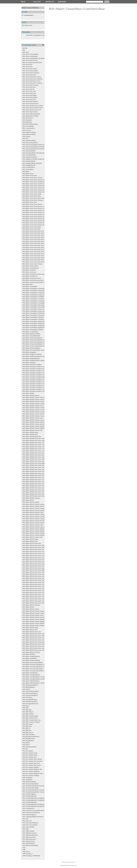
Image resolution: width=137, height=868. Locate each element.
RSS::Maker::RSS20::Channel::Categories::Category (37, 613)
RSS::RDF (25, 708)
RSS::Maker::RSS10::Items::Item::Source (34, 572)
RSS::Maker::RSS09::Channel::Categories (34, 401)
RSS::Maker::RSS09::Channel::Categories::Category (37, 404)
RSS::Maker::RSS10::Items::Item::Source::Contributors (38, 582)
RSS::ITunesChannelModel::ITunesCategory (35, 145)
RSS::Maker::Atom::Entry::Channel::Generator (36, 184)
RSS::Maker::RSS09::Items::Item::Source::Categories (37, 471)
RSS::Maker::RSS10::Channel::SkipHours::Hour (36, 535)
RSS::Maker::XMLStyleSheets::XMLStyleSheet (36, 683)
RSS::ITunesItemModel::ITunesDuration (34, 153)
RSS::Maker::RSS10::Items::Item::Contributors (36, 556)
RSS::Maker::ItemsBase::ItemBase (32, 364)
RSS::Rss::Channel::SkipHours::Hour (33, 773)
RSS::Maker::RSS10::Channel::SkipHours (34, 533)
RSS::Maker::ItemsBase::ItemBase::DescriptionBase (37, 369)
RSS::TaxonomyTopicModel (30, 784)
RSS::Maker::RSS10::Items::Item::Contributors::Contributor (39, 558)
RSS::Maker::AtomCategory (30, 266)
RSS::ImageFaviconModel (30, 157)
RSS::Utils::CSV (27, 821)
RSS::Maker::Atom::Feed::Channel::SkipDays (35, 219)
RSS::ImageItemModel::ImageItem (32, 163)
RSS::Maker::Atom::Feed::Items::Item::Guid (35, 241)
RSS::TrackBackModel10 (30, 796)
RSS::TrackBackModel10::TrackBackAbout (35, 798)
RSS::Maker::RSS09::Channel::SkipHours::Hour (36, 428)
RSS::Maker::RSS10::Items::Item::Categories (35, 549)
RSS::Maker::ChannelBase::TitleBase (33, 330)
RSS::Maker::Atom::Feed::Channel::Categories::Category (38, 208)
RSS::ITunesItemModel (29, 151)
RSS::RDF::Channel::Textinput (31, 722)
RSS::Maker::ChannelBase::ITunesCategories (35, 309)
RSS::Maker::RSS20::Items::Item (32, 632)
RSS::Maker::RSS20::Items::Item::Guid (33, 644)
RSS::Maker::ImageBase (29, 352)
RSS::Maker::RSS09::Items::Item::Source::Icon (36, 482)
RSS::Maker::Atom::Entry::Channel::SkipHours (36, 190)
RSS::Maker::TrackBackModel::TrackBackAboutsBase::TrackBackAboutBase (44, 679)
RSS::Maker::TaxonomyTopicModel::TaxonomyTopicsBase (39, 665)
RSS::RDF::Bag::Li (28, 712)
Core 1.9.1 (37, 2)
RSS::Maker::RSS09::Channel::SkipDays (34, 422)
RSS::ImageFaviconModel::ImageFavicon (34, 159)
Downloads (62, 2)
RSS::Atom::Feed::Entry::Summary (32, 83)
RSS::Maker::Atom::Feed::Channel (32, 204)
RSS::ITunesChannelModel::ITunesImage (34, 147)
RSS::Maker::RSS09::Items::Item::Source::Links (36, 484)
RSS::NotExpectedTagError (30, 695)
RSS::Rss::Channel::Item (29, 757)
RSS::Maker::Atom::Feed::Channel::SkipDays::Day (37, 221)
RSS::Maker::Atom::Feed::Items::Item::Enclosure (36, 239)
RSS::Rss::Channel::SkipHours (31, 771)
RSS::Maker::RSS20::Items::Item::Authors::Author (37, 636)
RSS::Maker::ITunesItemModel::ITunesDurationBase (37, 350)
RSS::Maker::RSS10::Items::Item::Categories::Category (38, 552)
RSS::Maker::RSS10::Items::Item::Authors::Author (37, 547)
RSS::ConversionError (29, 128)
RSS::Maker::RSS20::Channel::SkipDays (34, 619)
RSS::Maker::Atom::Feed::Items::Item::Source (35, 247)
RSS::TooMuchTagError (29, 794)
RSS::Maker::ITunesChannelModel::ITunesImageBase (38, 344)
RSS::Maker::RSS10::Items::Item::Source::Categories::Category (40, 580)
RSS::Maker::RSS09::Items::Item (32, 436)
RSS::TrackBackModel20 (30, 802)
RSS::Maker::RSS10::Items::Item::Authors (34, 545)
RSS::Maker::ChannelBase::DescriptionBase (35, 305)
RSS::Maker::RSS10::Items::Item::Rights (34, 570)
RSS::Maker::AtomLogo (29, 272)
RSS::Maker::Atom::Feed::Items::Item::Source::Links (37, 258)
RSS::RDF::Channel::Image (30, 716)
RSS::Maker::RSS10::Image (30, 539)
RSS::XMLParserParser (29, 837)
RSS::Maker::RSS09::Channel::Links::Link (34, 420)
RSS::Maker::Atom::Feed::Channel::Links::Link (36, 217)
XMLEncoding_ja (28, 854)
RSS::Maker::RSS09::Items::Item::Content (34, 447)
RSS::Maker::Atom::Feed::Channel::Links (34, 215)
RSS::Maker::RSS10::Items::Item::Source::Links (36, 591)
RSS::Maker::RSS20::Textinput (31, 652)
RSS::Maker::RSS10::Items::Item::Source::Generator (37, 586)
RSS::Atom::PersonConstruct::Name (33, 108)
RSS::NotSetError (27, 697)
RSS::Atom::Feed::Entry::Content (32, 77)
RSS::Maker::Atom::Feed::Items (31, 229)
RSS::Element (26, 136)
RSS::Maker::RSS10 (28, 500)
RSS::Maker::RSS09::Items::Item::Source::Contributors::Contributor (41, 478)
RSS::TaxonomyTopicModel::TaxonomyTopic (35, 786)
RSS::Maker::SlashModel (30, 658)
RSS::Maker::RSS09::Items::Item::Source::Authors (37, 467)
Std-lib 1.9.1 (50, 2)
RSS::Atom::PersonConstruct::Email (33, 106)
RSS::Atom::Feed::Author (30, 69)
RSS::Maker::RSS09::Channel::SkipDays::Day (35, 424)
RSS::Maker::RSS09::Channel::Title (33, 430)
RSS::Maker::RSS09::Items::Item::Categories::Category (38, 445)
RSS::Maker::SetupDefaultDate (31, 656)
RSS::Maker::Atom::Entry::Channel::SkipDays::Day (37, 188)
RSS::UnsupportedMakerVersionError (33, 817)
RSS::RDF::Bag (27, 710)
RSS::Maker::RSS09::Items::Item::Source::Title (36, 494)
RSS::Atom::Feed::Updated (30, 101)
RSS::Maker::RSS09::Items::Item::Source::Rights (36, 490)
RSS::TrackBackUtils (28, 808)
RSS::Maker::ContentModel (30, 332)
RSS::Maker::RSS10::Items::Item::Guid (33, 564)
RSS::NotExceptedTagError (30, 693)
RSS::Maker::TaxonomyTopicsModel (33, 669)
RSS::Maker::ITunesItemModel (31, 348)
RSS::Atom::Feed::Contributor (31, 73)
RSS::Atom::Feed (27, 67)
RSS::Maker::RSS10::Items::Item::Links (34, 566)
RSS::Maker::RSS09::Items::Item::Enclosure (35, 455)
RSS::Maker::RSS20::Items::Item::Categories (35, 638)
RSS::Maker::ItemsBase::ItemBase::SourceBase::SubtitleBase (40, 387)
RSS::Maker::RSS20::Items (30, 630)
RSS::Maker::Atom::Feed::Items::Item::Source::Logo (37, 262)
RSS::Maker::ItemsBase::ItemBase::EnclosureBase (37, 371)
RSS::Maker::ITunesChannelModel (32, 338)
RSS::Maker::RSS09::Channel (31, 395)
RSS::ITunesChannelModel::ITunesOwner (34, 149)
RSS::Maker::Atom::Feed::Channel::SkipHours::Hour (37, 225)
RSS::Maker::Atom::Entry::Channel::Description (36, 182)
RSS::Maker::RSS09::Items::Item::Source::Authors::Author (39, 469)
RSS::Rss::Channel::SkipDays (31, 767)
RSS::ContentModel (28, 126)
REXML (25, 48)
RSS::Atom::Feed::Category (30, 71)
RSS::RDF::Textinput (28, 734)
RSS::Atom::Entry (28, 64)
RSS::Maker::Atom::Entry (30, 175)
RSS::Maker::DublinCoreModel (31, 334)
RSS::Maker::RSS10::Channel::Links (33, 525)
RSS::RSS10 (26, 745)
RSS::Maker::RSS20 (28, 607)
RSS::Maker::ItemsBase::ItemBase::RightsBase (36, 377)
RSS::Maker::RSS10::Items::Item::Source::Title (36, 601)
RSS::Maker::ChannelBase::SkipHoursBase (35, 325)
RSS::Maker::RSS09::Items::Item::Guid (33, 457)
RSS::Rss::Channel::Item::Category (32, 759)
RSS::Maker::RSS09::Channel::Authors (33, 397)
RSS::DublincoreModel (29, 134)
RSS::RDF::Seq (27, 730)
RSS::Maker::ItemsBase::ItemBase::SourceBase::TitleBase (39, 389)
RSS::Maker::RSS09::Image (30, 432)
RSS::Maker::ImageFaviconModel (32, 354)
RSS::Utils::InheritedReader (30, 823)
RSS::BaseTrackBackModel (30, 124)
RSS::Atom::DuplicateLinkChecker (32, 62)
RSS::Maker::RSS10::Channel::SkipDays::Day (35, 531)
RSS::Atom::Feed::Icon (29, 87)
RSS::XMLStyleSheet (29, 843)
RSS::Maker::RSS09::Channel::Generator (34, 416)
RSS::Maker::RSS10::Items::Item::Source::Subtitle (37, 599)
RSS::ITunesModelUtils (29, 155)
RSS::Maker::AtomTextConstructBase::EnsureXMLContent (39, 282)
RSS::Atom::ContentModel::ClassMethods (34, 58)
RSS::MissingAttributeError (30, 685)
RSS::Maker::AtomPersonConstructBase (34, 274)
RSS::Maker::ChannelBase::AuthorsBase (34, 289)
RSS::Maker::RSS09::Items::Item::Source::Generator (37, 480)
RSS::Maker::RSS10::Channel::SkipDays (34, 529)
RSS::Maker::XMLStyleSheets (31, 681)
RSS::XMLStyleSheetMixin (30, 845)
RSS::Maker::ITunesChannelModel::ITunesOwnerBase (38, 346)
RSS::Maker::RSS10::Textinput (31, 605)
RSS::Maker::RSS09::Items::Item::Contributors (36, 449)
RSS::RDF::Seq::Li (28, 732)
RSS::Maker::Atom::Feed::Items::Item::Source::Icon (37, 256)
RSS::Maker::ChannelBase (30, 286)
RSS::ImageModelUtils (29, 165)
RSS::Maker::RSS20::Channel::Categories (34, 611)
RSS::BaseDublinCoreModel (30, 116)
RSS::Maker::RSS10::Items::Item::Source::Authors (37, 574)
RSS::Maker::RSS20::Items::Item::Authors (34, 634)
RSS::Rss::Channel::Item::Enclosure (33, 761)
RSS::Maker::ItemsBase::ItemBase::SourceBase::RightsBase (39, 385)
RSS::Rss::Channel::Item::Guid (31, 763)
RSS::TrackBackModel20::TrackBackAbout (35, 804)
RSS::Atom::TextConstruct (30, 112)
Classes (29, 8)
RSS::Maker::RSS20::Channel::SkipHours (34, 623)
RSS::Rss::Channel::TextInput (31, 775)
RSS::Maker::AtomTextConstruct (32, 278)
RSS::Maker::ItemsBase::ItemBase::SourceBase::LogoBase (39, 383)
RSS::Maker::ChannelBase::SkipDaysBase (34, 321)
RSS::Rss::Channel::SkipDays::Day (32, 769)
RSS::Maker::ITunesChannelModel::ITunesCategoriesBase (39, 340)
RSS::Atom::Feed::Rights (30, 95)
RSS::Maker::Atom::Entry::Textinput (33, 200)
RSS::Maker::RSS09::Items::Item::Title (33, 496)
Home (23, 2)
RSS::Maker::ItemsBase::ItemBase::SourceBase (36, 379)
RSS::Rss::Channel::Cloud (30, 753)
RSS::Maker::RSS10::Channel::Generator (34, 523)
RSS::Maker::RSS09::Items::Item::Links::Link (35, 461)
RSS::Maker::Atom (28, 173)
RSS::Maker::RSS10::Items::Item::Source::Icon (36, 589)
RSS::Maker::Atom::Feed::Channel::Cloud (34, 210)
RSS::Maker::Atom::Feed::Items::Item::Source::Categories (39, 249)
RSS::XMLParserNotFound (30, 835)
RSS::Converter (27, 130)
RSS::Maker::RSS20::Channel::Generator (34, 617)
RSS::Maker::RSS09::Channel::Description (34, 414)
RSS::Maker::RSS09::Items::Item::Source (34, 465)
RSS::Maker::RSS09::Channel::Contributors (35, 408)
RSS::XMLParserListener (30, 833)
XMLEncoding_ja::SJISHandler (31, 856)
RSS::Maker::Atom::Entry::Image (32, 194)
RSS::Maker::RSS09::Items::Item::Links (34, 459)
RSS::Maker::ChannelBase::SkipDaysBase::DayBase (37, 323)
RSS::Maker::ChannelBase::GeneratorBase (34, 307)
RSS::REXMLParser (28, 741)
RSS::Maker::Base (27, 25)
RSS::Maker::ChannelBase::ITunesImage (34, 313)
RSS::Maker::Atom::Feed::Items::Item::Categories (36, 233)
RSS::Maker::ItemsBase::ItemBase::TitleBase (35, 391)
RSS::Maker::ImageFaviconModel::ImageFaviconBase (38, 356)
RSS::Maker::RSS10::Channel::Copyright (34, 519)
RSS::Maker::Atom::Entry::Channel (32, 178)
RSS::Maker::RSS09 (28, 393)
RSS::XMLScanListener (29, 839)
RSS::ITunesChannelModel (30, 143)
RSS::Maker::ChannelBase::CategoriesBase (35, 293)
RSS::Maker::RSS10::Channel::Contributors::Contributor (38, 517)
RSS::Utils (25, 819)
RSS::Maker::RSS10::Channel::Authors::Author (36, 506)
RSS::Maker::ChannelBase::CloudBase (33, 297)
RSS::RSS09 (26, 743)
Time (24, 847)
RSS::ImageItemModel (29, 161)
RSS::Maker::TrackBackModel (31, 675)
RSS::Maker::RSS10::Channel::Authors (33, 504)
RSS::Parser (26, 706)
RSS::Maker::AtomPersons (30, 276)
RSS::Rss (25, 749)
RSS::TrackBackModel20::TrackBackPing (34, 806)
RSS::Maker (26, 171)
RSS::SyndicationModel (29, 782)
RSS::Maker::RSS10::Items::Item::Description (35, 560)
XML (24, 849)
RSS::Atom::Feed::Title (29, 99)
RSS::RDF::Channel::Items (30, 718)
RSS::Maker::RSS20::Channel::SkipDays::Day (35, 621)
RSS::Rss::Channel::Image (30, 755)
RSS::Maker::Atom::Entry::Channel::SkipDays (35, 186)
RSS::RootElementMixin (29, 747)
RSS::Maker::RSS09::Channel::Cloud (33, 406)
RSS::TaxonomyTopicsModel (31, 788)
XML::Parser (26, 852)
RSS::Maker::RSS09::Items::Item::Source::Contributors (38, 475)
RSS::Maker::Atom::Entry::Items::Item (33, 198)
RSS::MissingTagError (29, 687)
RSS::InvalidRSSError (29, 167)
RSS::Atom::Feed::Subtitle (30, 97)
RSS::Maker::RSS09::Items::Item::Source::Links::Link (38, 486)
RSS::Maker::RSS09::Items (30, 434)
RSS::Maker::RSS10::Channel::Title (33, 537)
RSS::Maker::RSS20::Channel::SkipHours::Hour (36, 626)
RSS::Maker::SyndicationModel (31, 660)
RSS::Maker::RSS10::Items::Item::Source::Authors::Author (39, 576)
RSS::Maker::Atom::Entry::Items (32, 196)
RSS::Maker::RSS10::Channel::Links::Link (34, 527)
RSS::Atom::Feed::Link (29, 91)
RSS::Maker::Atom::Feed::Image (32, 227)
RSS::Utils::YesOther (28, 827)
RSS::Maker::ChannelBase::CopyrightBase (34, 303)
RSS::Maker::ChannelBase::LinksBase (33, 317)
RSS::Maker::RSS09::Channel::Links (33, 418)
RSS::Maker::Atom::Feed (30, 202)
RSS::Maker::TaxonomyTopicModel (33, 663)
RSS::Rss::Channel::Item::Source (32, 765)
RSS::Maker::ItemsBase (29, 362)
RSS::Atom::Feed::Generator (31, 85)
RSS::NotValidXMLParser (30, 699)
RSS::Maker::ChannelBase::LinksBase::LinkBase (36, 319)
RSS (24, 50)
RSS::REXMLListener (29, 738)
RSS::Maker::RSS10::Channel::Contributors (35, 515)
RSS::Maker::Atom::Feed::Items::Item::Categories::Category (39, 235)
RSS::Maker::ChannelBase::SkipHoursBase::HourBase (38, 327)
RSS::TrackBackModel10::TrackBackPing (34, 800)
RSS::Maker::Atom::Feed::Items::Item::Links (35, 243)
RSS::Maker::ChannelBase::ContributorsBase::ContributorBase (44, 35)
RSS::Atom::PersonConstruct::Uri (32, 110)
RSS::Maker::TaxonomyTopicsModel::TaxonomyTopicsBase (39, 671)
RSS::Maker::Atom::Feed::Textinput (33, 264)
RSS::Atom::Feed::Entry (29, 75)
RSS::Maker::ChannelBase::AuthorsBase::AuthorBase (37, 291)
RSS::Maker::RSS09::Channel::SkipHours (34, 426)
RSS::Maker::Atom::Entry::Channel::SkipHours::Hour (38, 192)
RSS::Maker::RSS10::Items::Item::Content (34, 554)
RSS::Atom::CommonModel (30, 54)
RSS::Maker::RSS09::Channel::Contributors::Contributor (38, 410)
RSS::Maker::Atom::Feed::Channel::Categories (36, 206)
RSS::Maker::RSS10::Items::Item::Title (33, 603)
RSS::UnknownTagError (29, 815)
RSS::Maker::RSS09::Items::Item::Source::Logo (36, 488)
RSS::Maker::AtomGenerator (31, 268)
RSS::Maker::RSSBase (29, 654)
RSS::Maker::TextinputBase (30, 673)
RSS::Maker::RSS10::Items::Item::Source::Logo (36, 595)
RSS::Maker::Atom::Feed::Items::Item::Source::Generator (39, 254)
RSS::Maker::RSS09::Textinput (31, 498)
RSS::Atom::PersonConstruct (31, 104)
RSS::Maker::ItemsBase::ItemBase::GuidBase (35, 373)
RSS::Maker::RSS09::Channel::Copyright (34, 412)
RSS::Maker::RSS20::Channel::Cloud (33, 615)
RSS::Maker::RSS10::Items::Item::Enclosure (35, 562)
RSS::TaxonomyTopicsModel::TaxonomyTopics (36, 790)
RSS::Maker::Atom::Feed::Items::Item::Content (36, 237)
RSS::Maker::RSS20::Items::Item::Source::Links (36, 648)
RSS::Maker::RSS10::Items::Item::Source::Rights (36, 597)
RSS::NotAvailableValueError (31, 691)
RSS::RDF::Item (27, 726)
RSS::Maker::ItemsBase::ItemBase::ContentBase (36, 367)
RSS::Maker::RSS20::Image (30, 628)
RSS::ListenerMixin (28, 169)
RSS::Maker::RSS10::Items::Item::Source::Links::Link (38, 593)
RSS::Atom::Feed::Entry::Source (32, 81)
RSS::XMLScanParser (29, 841)
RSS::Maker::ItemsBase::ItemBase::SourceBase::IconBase (39, 381)
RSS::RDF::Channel (28, 714)
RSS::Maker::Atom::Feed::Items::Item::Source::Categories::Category (42, 252)
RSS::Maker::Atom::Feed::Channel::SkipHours (36, 223)
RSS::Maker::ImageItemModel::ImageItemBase (36, 360)
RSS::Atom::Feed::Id (28, 89)
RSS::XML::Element (28, 831)
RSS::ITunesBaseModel (29, 141)
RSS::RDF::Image (28, 724)
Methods (35, 8)
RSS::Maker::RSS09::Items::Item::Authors (34, 438)
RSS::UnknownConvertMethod (31, 812)
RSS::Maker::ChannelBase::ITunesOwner (34, 315)
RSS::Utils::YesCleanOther (30, 825)
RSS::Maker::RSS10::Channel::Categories (34, 508)
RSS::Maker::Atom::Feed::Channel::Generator (35, 212)
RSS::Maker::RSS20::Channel (31, 609)
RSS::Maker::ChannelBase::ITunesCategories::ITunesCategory (40, 311)
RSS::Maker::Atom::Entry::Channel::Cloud (34, 180)
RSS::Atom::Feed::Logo (29, 93)
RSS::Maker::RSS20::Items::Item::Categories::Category (38, 640)
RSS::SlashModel (27, 780)
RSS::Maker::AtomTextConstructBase (33, 280)
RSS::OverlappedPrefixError (30, 704)
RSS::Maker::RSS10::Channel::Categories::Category (37, 510)
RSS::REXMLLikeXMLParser (31, 736)
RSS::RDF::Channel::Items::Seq (31, 720)
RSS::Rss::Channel (28, 751)
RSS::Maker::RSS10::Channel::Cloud (33, 512)
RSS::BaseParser (27, 122)
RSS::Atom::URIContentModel (31, 114)
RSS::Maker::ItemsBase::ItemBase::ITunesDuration (37, 375)
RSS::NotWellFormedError (30, 701)
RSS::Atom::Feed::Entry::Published (32, 79)
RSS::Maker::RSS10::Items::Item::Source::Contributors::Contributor (41, 584)
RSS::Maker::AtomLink (29, 270)
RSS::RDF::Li (26, 728)
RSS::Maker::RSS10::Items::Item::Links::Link (35, 568)
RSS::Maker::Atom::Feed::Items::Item (33, 231)
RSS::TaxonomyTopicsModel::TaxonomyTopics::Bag (37, 792)
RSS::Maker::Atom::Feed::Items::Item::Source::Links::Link (39, 260)
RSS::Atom (26, 52)
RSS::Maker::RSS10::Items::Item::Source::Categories (37, 578)
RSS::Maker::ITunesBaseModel (31, 336)
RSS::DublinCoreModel (29, 132)
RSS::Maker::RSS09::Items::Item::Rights (34, 463)
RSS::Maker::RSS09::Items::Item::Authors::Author (37, 441)
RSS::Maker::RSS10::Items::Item (32, 543)
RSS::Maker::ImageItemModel (31, 358)
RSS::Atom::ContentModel (30, 56)
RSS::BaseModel (27, 120)
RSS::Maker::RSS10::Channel (31, 502)
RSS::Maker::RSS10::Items (30, 541)
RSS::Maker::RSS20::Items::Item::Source (34, 646)
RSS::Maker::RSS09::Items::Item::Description (35, 453)
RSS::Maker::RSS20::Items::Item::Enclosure (35, 642)
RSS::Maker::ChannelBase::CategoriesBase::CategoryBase (39, 295)
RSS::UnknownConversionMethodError (34, 810)
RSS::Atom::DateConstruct (30, 60)
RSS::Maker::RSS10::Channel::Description (34, 521)
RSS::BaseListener (28, 118)
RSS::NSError (26, 689)
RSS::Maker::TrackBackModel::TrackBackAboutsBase (38, 677)
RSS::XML (26, 829)
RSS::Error (26, 138)
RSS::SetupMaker (27, 778)
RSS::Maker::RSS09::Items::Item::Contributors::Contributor (39, 451)
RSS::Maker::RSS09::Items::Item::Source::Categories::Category (40, 473)
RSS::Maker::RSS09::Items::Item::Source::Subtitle (37, 492)
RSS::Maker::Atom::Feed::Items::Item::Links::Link (37, 245)
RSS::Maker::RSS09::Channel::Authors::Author (36, 399)
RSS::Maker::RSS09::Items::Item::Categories (35, 443)
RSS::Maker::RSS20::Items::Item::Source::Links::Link (38, 650)
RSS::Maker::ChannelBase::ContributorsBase (35, 299)
